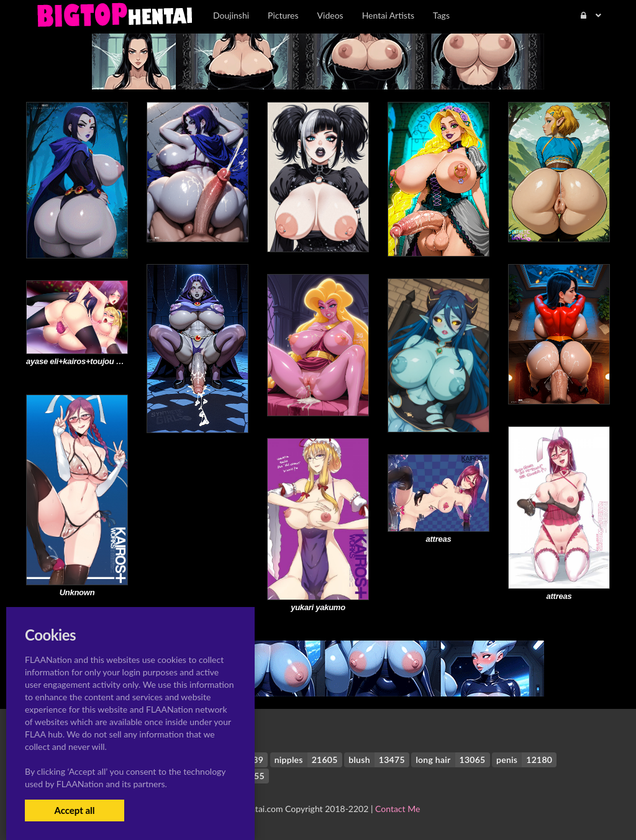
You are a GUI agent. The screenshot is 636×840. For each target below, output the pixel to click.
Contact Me (397, 809)
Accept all (74, 810)
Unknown (77, 592)
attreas (559, 596)
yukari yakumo (318, 607)
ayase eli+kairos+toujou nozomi (85, 361)
